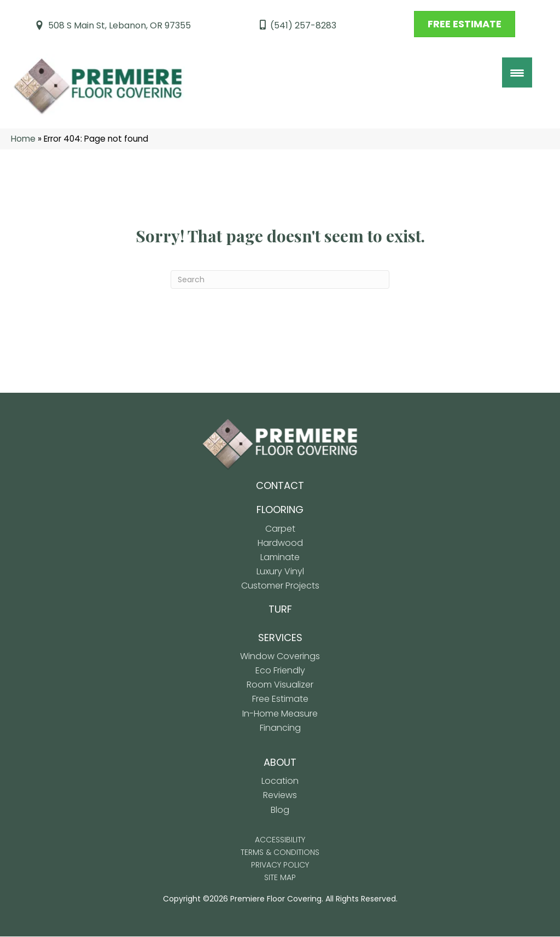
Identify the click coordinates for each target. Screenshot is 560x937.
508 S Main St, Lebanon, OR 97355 (119, 25)
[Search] (280, 280)
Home (23, 139)
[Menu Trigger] (517, 72)
